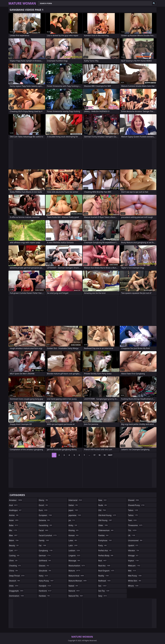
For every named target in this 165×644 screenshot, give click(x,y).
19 (104, 455)
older (103, 525)
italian (73, 505)
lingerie (75, 556)
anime (14, 515)
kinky (73, 525)
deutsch (15, 581)
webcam (134, 566)
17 (94, 455)
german (45, 556)
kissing (74, 530)
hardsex (45, 596)
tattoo (133, 515)
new (103, 500)
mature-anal (76, 576)
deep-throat (17, 576)
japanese (75, 515)
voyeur (134, 561)
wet (132, 571)
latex (73, 540)
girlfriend (45, 561)
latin (73, 545)
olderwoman (106, 530)
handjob (45, 586)
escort (44, 505)
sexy (103, 596)
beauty (14, 545)
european (46, 515)
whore (133, 586)
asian (14, 520)
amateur (16, 500)
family (44, 540)
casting (14, 556)
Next (110, 455)
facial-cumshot (48, 535)
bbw (13, 535)
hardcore (45, 591)
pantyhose (105, 540)
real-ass (104, 566)
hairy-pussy (46, 581)
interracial (76, 500)
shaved (134, 500)
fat (43, 545)
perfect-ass (105, 551)
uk (132, 535)
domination (17, 596)
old (102, 510)
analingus (15, 510)
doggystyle (16, 591)
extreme (45, 520)
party (103, 545)
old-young (105, 520)
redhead (105, 581)
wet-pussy (135, 576)
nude (103, 505)
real (103, 561)
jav (72, 520)
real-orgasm (106, 571)
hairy (44, 576)
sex (103, 586)
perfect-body (106, 556)
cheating (15, 566)
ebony (44, 500)
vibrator (134, 551)
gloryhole (45, 571)
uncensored (135, 540)
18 (99, 455)
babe (14, 525)
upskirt (133, 545)
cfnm (14, 561)
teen (133, 520)
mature (75, 571)
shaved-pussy (136, 505)
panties (104, 535)
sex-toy (104, 591)
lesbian (74, 551)
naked (73, 586)
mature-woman (78, 581)
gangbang (46, 551)
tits (132, 530)
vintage (133, 556)
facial (44, 530)
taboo (133, 510)
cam (14, 551)
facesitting (46, 525)
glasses (44, 566)
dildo (14, 586)
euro (43, 510)
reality (104, 576)
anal (14, 505)
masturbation (77, 566)
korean (74, 535)
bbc (13, 530)
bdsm (14, 540)
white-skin (135, 581)
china (14, 571)
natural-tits (76, 596)
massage (74, 561)
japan (74, 510)
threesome (135, 525)
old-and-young (107, 515)
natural (74, 591)
